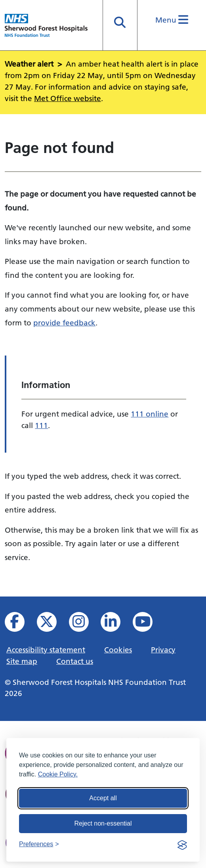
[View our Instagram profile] (84, 624)
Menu (172, 20)
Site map (22, 661)
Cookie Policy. (58, 774)
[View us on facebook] (20, 624)
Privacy (163, 650)
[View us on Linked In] (116, 624)
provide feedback (64, 323)
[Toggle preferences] (39, 844)
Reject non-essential (103, 823)
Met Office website (68, 98)
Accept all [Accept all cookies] (103, 798)
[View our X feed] (52, 624)
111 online (150, 414)
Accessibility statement (46, 650)
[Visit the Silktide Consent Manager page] (182, 844)
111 (41, 425)
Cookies (118, 650)
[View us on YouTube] (148, 624)
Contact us (75, 661)
